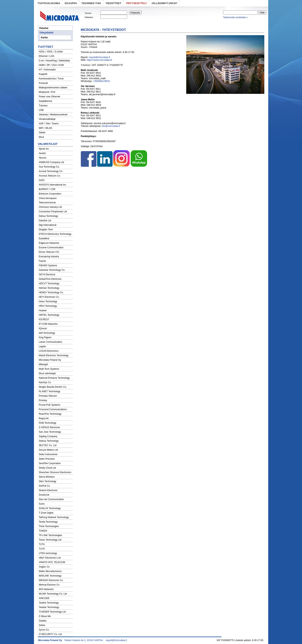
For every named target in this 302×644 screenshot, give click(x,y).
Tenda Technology (48, 522)
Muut (41, 137)
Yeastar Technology (49, 607)
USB (41, 110)
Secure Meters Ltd (48, 450)
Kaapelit (43, 74)
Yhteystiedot (46, 33)
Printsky (43, 400)
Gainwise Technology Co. (52, 270)
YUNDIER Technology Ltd (52, 612)
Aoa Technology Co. (49, 167)
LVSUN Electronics (49, 351)
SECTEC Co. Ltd (48, 445)
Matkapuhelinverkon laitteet (53, 88)
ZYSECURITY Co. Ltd (50, 634)
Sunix (42, 504)
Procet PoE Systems (50, 405)
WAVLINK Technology (50, 576)
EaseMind (44, 239)
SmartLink (44, 495)
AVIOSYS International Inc (53, 185)
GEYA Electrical (47, 274)
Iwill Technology (47, 333)
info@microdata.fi (111, 126)
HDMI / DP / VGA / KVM (51, 65)
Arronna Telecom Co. (50, 176)
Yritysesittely (136, 3)
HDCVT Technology (49, 283)
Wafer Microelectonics (50, 571)
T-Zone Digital (46, 513)
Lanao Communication (51, 342)
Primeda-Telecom (48, 396)
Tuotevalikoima (49, 3)
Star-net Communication (51, 499)
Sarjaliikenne (46, 101)
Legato (42, 346)
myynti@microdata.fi (99, 57)
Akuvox (43, 158)
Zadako (43, 621)
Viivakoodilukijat (47, 119)
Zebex (42, 625)
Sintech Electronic (48, 490)
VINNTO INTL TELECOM (52, 562)
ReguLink (44, 418)
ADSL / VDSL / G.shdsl (51, 52)
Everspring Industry (49, 257)
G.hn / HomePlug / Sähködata (54, 61)
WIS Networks (46, 589)
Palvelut (44, 28)
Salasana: (89, 17)
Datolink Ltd (45, 221)
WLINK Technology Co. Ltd (53, 594)
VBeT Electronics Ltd (50, 558)
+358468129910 (101, 81)
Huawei (43, 310)
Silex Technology (48, 481)
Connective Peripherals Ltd (53, 212)
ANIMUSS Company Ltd (51, 162)
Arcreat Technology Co (51, 171)
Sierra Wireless (47, 477)
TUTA (42, 544)
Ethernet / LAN (47, 56)
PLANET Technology (50, 391)
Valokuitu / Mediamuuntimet (53, 115)
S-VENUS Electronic (49, 427)
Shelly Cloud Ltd (47, 468)
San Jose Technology (50, 432)
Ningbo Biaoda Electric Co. (53, 387)
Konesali (43, 83)
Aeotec (42, 153)
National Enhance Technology (54, 378)
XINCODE (44, 598)
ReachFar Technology (50, 414)
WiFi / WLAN (46, 128)
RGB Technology (48, 423)
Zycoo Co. (44, 630)
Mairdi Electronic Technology (54, 355)
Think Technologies (49, 526)
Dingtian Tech (46, 230)
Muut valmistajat (47, 373)
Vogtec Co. (45, 567)
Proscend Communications (53, 409)
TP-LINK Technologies (50, 535)
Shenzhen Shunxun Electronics (55, 472)
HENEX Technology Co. (51, 292)
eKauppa (71, 3)
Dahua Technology (49, 216)
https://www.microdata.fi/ (100, 60)
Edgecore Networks (49, 243)
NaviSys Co (45, 382)
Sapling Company (48, 436)
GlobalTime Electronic (50, 279)
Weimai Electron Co (49, 585)
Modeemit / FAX (47, 92)
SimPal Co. (45, 486)
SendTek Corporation (50, 463)
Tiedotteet (114, 3)
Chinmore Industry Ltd (50, 207)
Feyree (42, 261)
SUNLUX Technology (50, 508)
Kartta (44, 38)
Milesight (43, 364)
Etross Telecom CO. (49, 252)
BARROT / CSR (47, 189)
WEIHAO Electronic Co (51, 580)
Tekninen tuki (91, 3)
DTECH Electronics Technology (55, 234)
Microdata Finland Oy (50, 360)
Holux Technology (48, 301)
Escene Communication (51, 248)
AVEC (42, 180)
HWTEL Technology (49, 315)
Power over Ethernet (49, 97)
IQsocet (43, 328)
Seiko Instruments (48, 454)
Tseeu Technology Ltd (50, 540)
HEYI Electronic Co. (49, 297)
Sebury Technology (49, 441)
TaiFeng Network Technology (54, 517)
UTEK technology (48, 553)
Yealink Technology (49, 603)
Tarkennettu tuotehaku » (236, 17)
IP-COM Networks (48, 324)
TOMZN (43, 531)
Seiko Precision (47, 459)
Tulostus (43, 106)
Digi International (48, 225)
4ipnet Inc (44, 149)
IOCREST (44, 319)
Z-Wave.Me (45, 616)
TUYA (42, 549)
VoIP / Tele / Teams (49, 124)
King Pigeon (45, 337)
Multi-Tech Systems (49, 369)
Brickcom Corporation (50, 194)
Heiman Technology (49, 288)
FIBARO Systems (48, 265)
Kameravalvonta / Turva (51, 79)
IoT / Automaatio (47, 70)
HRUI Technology (48, 306)
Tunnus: (88, 13)
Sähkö (42, 133)
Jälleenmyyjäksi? (164, 3)
